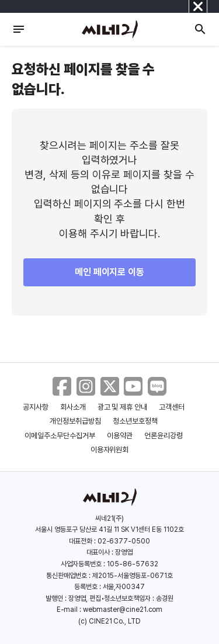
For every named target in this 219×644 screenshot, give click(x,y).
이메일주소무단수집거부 (60, 436)
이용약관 (120, 436)
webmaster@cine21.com (123, 610)
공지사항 (36, 407)
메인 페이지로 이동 (110, 272)
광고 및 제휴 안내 (123, 407)
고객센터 (172, 407)
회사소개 (73, 407)
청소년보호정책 (135, 421)
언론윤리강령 (164, 436)
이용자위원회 (110, 450)
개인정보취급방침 (75, 421)
